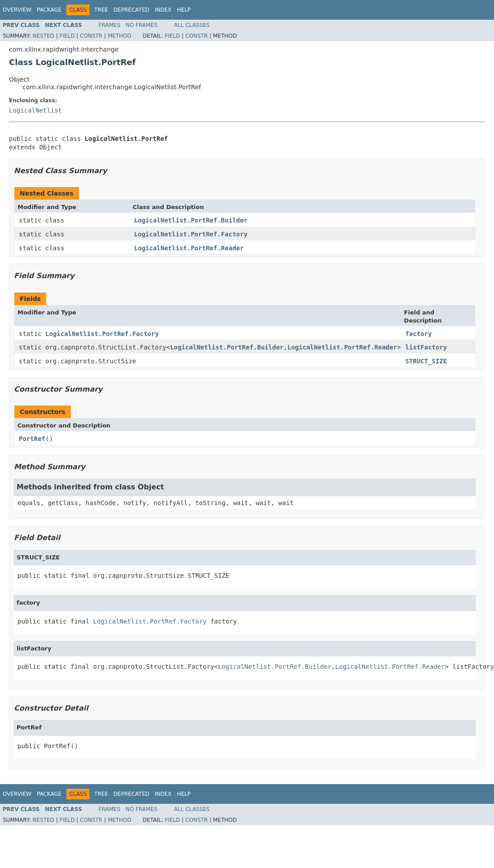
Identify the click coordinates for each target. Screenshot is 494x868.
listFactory (426, 347)
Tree (101, 10)
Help (184, 10)
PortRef (32, 439)
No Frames (142, 25)
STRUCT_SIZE (426, 361)
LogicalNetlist (35, 110)
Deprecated (131, 10)
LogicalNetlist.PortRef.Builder (191, 220)
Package (49, 10)
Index (163, 10)
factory (418, 334)
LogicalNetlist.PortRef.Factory (191, 234)
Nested (43, 36)
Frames (110, 25)
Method (120, 36)
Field (67, 36)
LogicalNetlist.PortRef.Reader (189, 248)
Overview (17, 10)
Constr (91, 36)
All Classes (192, 25)
